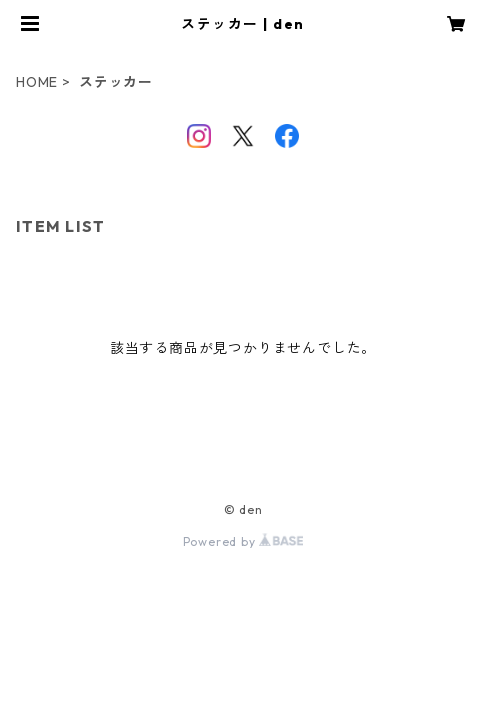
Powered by (243, 541)
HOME (37, 82)
